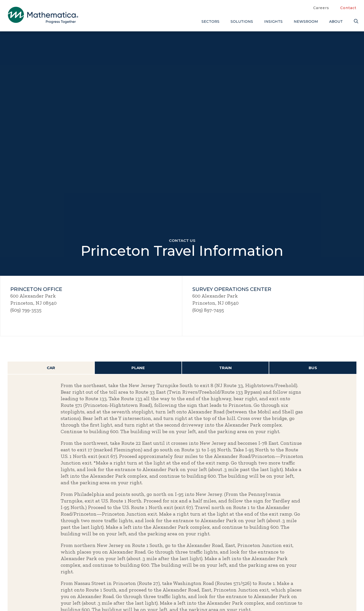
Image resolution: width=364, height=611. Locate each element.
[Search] (355, 21)
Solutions (242, 22)
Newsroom (306, 22)
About (336, 22)
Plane (138, 368)
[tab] (51, 368)
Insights (273, 22)
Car (51, 368)
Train (225, 368)
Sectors (210, 22)
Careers (321, 8)
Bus (313, 368)
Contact (348, 8)
